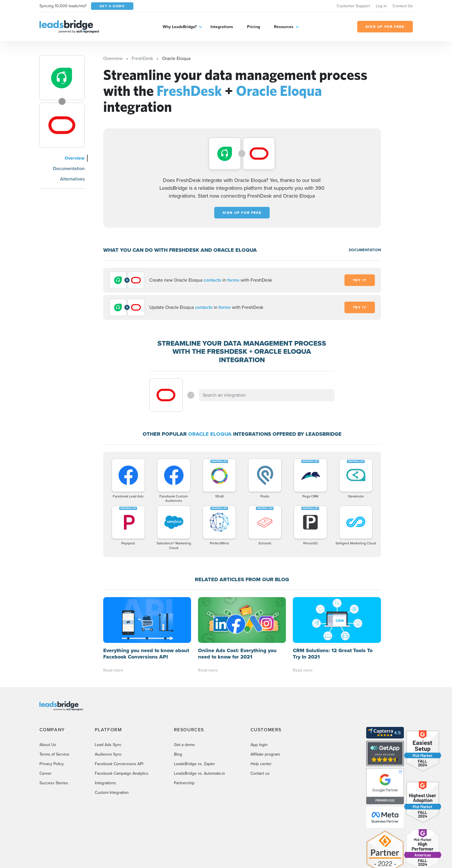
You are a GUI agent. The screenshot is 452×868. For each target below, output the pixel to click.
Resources (284, 27)
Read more (113, 670)
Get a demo (184, 745)
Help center (261, 764)
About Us (48, 745)
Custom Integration (112, 793)
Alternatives (72, 179)
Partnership (184, 783)
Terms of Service (54, 754)
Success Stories (54, 783)
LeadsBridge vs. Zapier (195, 764)
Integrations (222, 27)
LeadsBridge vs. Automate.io (199, 773)
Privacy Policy (52, 764)
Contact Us (403, 6)
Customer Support (353, 6)
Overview (75, 158)
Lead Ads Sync (108, 745)
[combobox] (267, 395)
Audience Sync (108, 754)
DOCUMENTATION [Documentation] (365, 250)
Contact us (260, 773)
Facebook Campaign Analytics (122, 773)
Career (46, 773)
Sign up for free (242, 213)
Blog (178, 754)
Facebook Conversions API (119, 764)
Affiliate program (265, 754)
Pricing (254, 27)
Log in (381, 6)
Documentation (69, 168)
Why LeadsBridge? (180, 27)
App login (259, 745)
